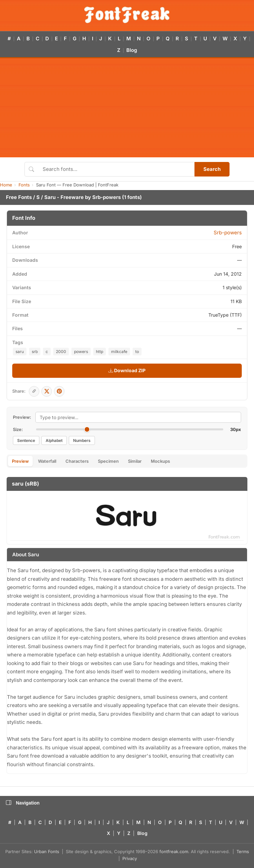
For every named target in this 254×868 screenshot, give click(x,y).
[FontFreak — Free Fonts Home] (127, 15)
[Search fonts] (116, 169)
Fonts (24, 185)
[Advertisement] (127, 108)
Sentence (26, 440)
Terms (243, 851)
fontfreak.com (174, 851)
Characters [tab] (77, 461)
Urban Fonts (47, 851)
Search (212, 169)
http (100, 352)
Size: (18, 429)
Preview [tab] (20, 461)
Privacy (130, 858)
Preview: (22, 417)
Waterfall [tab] (47, 461)
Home (6, 185)
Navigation (23, 803)
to (137, 352)
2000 (61, 352)
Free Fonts (19, 197)
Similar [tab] (135, 461)
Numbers (82, 440)
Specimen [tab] (108, 461)
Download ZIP (127, 370)
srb (35, 352)
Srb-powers (106, 197)
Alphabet (54, 440)
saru (20, 352)
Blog (132, 50)
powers (81, 352)
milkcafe (119, 352)
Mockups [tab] (160, 461)
